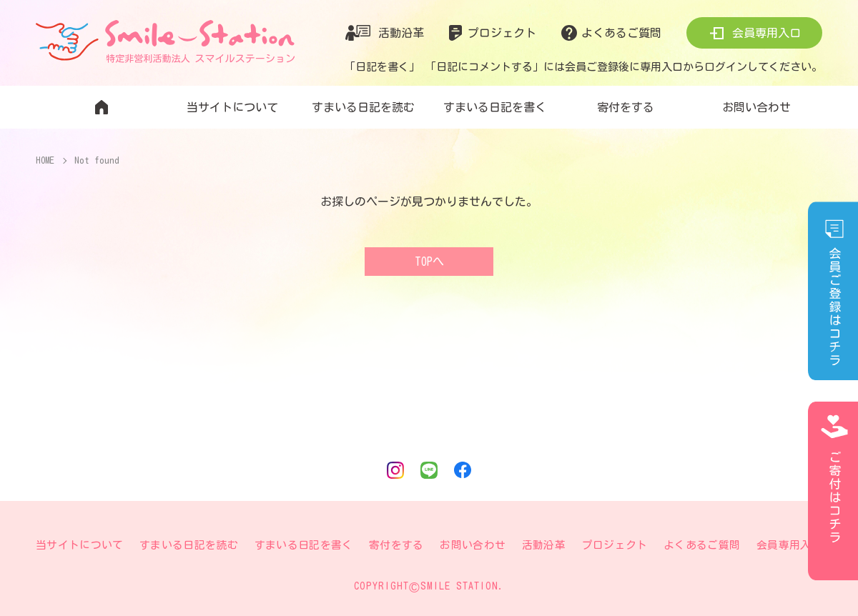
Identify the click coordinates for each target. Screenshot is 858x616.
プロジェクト (502, 33)
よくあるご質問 (621, 33)
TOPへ (429, 262)
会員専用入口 (766, 33)
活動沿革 (401, 33)
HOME (46, 160)
